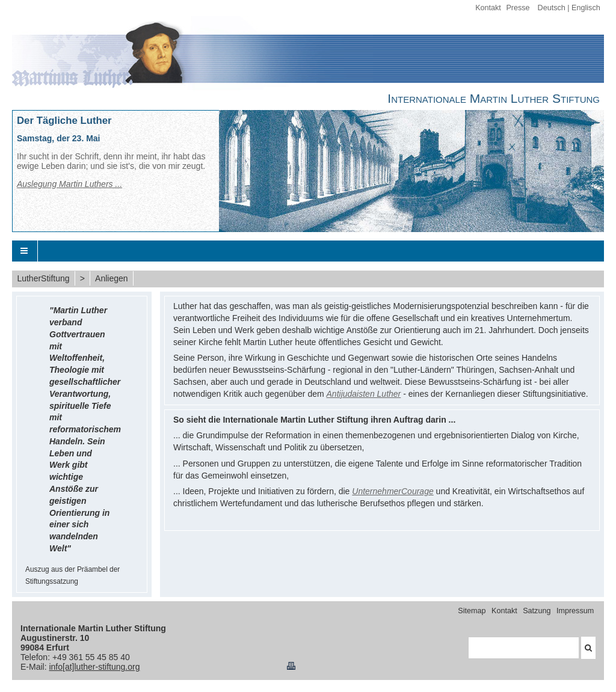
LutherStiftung (43, 278)
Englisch (586, 8)
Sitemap (472, 611)
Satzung (537, 611)
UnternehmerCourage (393, 491)
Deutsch (552, 8)
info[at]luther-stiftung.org (94, 667)
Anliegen (112, 278)
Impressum (575, 611)
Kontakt (488, 8)
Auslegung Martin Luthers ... (69, 184)
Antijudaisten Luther (364, 394)
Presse (518, 8)
